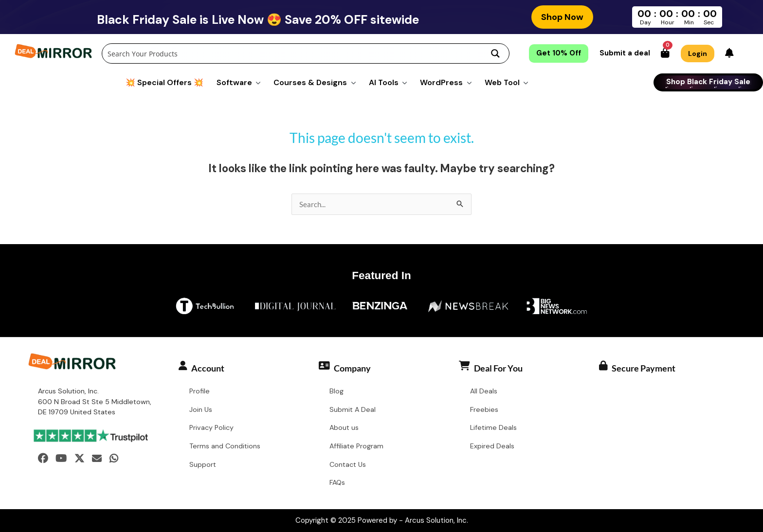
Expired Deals (492, 446)
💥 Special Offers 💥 (164, 82)
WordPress (441, 82)
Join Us (201, 409)
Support (203, 464)
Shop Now (562, 17)
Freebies (484, 409)
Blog (336, 391)
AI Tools (384, 82)
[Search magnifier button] (495, 53)
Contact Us (348, 464)
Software (234, 82)
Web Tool (502, 82)
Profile (200, 391)
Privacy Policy (211, 427)
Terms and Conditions (225, 446)
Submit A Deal (353, 409)
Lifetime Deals (493, 427)
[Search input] (292, 53)
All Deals (484, 391)
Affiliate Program (356, 446)
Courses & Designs (310, 82)
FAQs (337, 482)
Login (698, 53)
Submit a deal (625, 53)
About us (344, 427)
